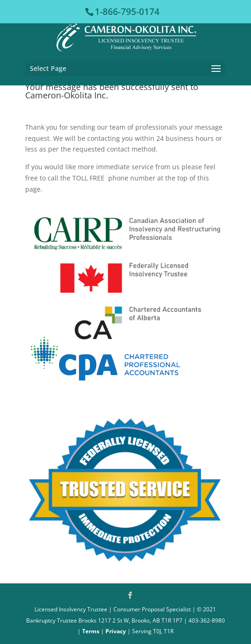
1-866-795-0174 (127, 12)
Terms (91, 631)
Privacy (116, 631)
